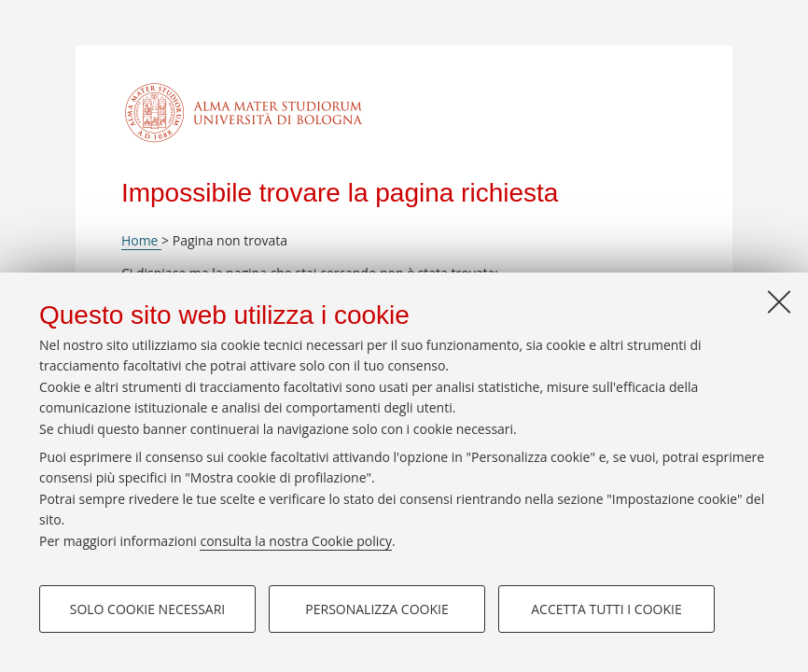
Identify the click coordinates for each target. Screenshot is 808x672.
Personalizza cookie (376, 609)
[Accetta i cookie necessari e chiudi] (779, 301)
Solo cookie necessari (148, 609)
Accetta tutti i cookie (606, 609)
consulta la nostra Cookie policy (296, 541)
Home (141, 240)
